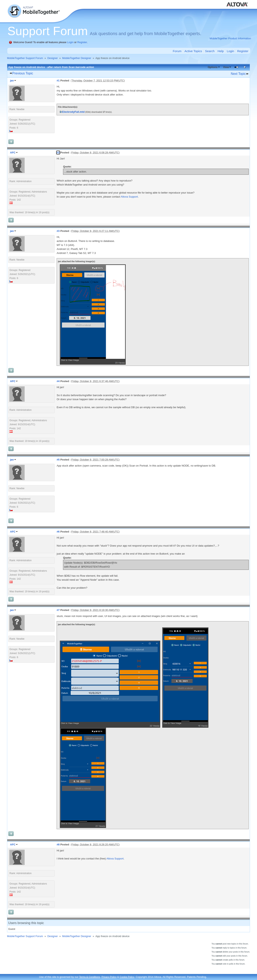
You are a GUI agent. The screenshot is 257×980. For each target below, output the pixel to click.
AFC (13, 153)
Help (221, 51)
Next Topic (238, 74)
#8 (58, 845)
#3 (58, 231)
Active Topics (193, 51)
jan (12, 81)
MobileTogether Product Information (230, 38)
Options (213, 67)
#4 (58, 381)
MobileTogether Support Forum (25, 58)
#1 (58, 81)
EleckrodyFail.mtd (73, 112)
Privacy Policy (109, 977)
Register (82, 42)
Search (210, 51)
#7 (58, 610)
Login (70, 42)
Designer (53, 58)
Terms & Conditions (90, 977)
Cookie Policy (127, 977)
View (226, 67)
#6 (58, 532)
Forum (177, 51)
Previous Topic (23, 73)
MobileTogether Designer (77, 58)
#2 (58, 153)
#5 (58, 460)
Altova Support (129, 197)
